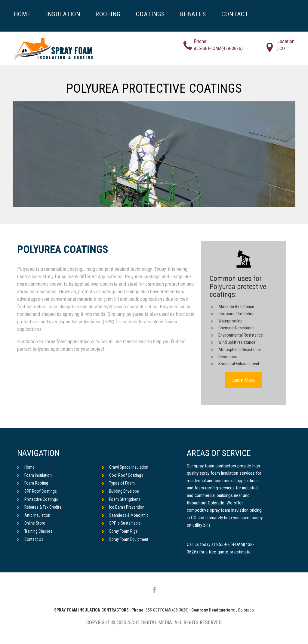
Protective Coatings (38, 499)
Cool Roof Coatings (123, 475)
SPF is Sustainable (121, 523)
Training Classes (35, 531)
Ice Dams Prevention (123, 507)
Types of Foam (118, 483)
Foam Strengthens (121, 499)
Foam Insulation (34, 475)
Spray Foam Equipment (125, 539)
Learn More (243, 380)
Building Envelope (120, 491)
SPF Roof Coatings (37, 491)
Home (26, 467)
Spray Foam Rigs (120, 531)
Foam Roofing (33, 483)
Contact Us (30, 539)
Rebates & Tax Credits (39, 507)
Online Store (31, 523)
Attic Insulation (34, 515)
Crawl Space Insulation (125, 467)
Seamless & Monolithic (125, 515)
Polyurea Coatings (63, 250)
